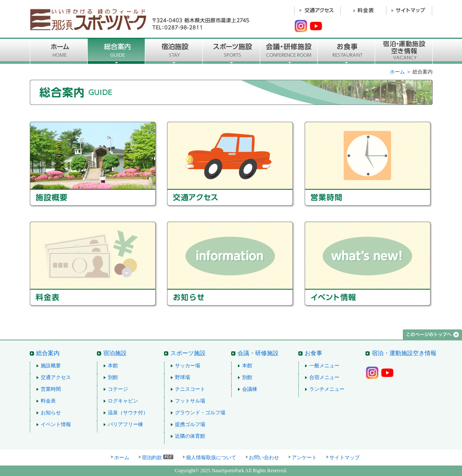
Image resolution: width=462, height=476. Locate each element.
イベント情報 (368, 265)
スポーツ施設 (231, 51)
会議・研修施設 (258, 353)
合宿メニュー (324, 377)
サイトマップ (345, 458)
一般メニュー (324, 366)
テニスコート (190, 389)
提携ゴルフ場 (190, 424)
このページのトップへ (432, 335)
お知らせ (236, 265)
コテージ (118, 389)
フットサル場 (190, 401)
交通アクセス (236, 165)
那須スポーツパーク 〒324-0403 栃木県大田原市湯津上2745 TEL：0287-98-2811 (141, 19)
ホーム (397, 72)
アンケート (304, 458)
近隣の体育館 (190, 436)
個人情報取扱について (211, 458)
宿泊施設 (174, 51)
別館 (113, 377)
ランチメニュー (327, 389)
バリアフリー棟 (125, 424)
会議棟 (250, 389)
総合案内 (116, 51)
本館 (113, 366)
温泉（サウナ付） (128, 413)
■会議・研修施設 (289, 51)
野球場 (183, 377)
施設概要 (98, 165)
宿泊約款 (152, 458)
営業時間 (368, 165)
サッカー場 (188, 366)
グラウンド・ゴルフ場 (200, 413)
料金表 (98, 265)
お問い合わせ (264, 458)
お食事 (346, 51)
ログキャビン (123, 401)
